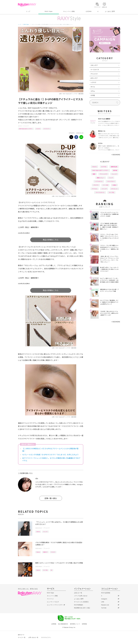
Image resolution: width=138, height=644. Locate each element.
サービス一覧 (22, 637)
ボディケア (94, 78)
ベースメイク (95, 70)
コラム (93, 91)
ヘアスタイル (99, 181)
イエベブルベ (111, 181)
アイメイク (26, 126)
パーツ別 (105, 185)
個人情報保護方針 (63, 624)
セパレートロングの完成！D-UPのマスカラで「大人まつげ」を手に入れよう (50, 455)
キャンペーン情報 (69, 11)
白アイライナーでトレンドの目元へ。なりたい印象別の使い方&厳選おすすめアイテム (51, 459)
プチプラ (96, 185)
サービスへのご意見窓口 (81, 602)
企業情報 (54, 624)
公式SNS (89, 11)
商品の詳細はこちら (51, 240)
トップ (28, 11)
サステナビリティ (46, 637)
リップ (111, 178)
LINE (103, 602)
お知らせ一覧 (78, 593)
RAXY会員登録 (106, 593)
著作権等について (75, 624)
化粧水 (114, 185)
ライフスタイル (100, 192)
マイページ (50, 599)
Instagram (104, 599)
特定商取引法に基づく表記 (82, 608)
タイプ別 (45, 570)
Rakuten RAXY (27, 5)
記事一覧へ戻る (51, 498)
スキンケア (94, 65)
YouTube (104, 608)
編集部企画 (114, 167)
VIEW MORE (116, 155)
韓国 (94, 174)
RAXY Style (49, 11)
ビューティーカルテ (53, 602)
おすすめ (104, 167)
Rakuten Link (105, 605)
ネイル (93, 87)
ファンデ (104, 189)
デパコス (95, 189)
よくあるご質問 (110, 11)
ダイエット (114, 189)
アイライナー (47, 129)
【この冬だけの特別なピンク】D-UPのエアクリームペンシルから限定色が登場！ (50, 450)
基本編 (115, 170)
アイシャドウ (104, 174)
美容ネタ (45, 552)
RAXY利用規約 (78, 605)
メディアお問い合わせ (81, 596)
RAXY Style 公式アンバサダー (26, 129)
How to (38, 532)
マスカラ (38, 129)
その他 (93, 95)
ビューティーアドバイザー (55, 605)
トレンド (45, 532)
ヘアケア (93, 82)
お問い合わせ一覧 (33, 637)
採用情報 (84, 624)
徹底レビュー (101, 178)
